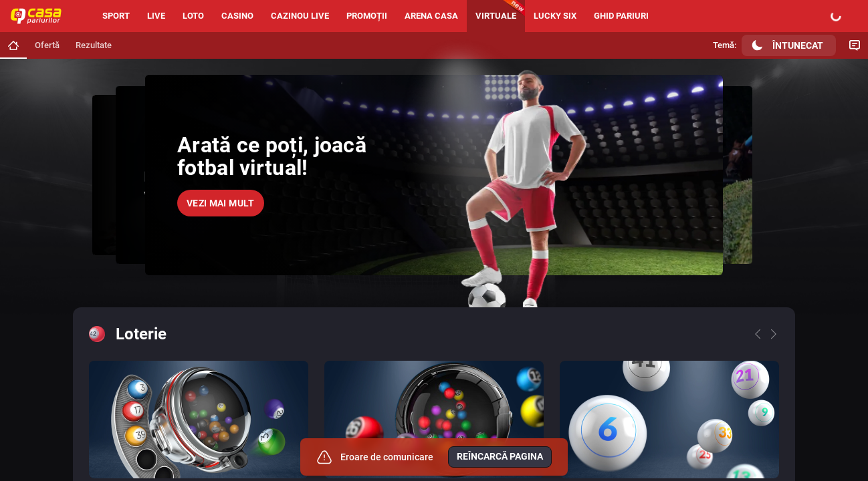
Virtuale (496, 16)
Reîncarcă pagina (500, 456)
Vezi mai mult (221, 203)
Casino (237, 16)
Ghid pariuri (621, 16)
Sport (116, 16)
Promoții (367, 16)
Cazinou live (300, 16)
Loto (193, 16)
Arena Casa (431, 16)
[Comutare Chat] (855, 45)
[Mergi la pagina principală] (13, 45)
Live (156, 16)
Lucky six (555, 16)
